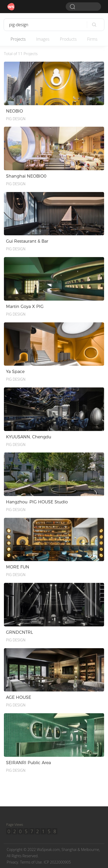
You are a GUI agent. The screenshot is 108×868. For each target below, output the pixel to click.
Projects (18, 39)
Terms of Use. (31, 862)
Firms (92, 39)
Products (68, 39)
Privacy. (13, 862)
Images (43, 39)
